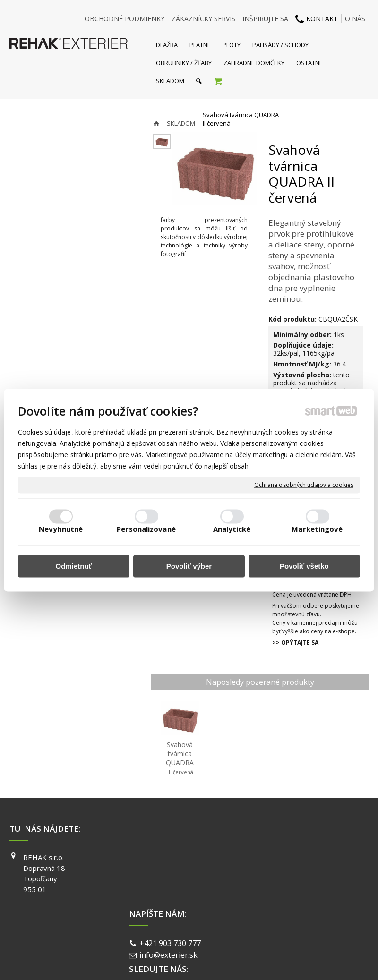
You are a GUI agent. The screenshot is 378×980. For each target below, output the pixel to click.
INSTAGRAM (287, 871)
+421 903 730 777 (172, 859)
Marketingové (317, 529)
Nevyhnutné (61, 529)
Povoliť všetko (304, 567)
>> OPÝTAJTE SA (295, 643)
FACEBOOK (286, 857)
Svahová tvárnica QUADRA (180, 758)
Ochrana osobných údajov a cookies (304, 485)
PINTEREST (286, 898)
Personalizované (146, 529)
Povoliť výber (189, 567)
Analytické (232, 529)
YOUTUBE (284, 884)
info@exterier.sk (170, 870)
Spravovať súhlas (335, 932)
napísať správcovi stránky (164, 932)
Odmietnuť (74, 567)
